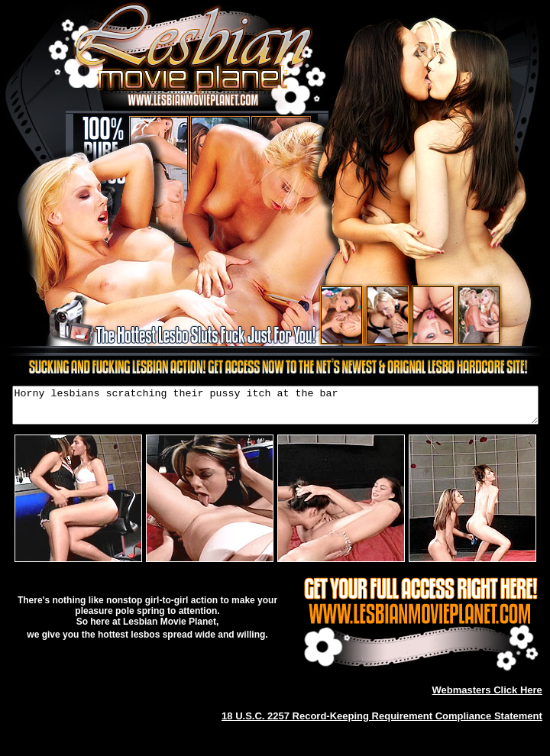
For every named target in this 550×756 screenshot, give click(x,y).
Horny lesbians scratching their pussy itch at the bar (275, 409)
